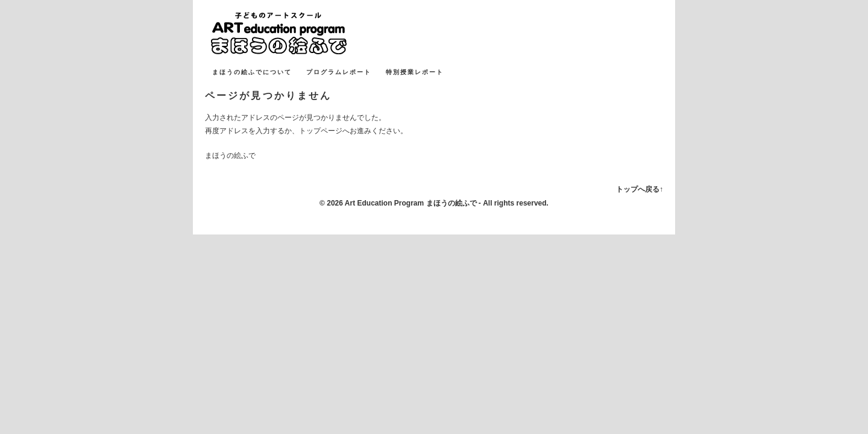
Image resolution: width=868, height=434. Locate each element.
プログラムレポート (339, 72)
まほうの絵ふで (295, 33)
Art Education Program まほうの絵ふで (411, 203)
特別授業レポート (415, 72)
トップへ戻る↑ (640, 189)
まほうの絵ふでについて (252, 72)
